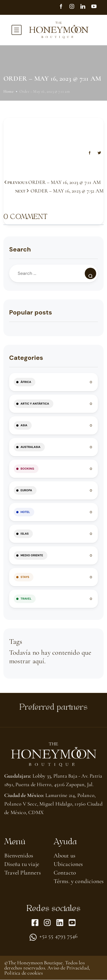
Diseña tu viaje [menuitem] (22, 864)
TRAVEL (26, 599)
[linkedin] (85, 7)
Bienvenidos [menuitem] (19, 856)
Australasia (31, 447)
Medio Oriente (32, 555)
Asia (24, 425)
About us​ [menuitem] (65, 856)
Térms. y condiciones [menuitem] (79, 881)
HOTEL (25, 512)
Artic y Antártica (35, 404)
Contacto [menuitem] (65, 873)
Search (20, 249)
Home (9, 91)
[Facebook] (64, 7)
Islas (25, 534)
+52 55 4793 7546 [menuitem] (58, 936)
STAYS (25, 577)
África (26, 382)
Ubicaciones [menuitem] (68, 864)
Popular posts (31, 312)
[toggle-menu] (17, 30)
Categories (26, 358)
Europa (26, 490)
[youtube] (96, 7)
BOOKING (27, 469)
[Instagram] (74, 7)
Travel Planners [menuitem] (23, 873)
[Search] (90, 273)
